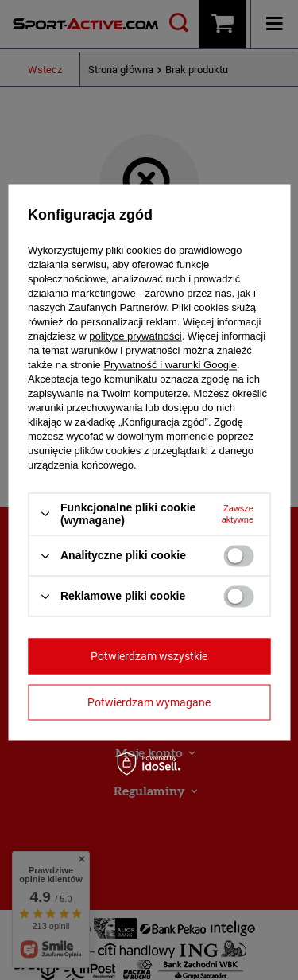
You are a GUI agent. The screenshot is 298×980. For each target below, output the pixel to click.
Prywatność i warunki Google (170, 365)
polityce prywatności (135, 336)
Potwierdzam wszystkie (149, 656)
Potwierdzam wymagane (149, 702)
